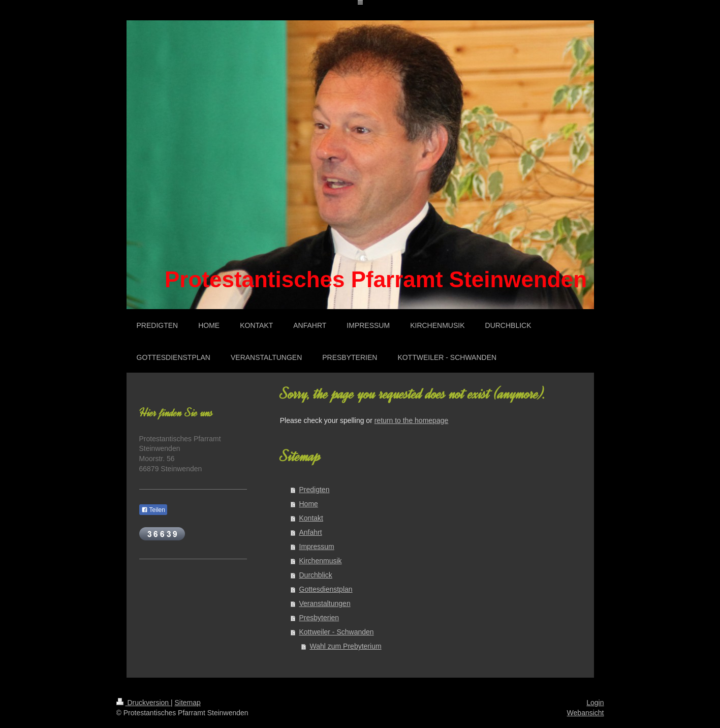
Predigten (315, 490)
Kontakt (311, 518)
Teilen (153, 510)
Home (309, 504)
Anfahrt (311, 532)
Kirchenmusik (321, 561)
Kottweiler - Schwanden (337, 632)
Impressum (317, 547)
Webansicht (586, 713)
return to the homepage (412, 420)
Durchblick (316, 575)
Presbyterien (319, 618)
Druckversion (144, 703)
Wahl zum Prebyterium (346, 646)
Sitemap (188, 703)
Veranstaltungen (325, 603)
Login (595, 703)
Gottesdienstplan (326, 589)
